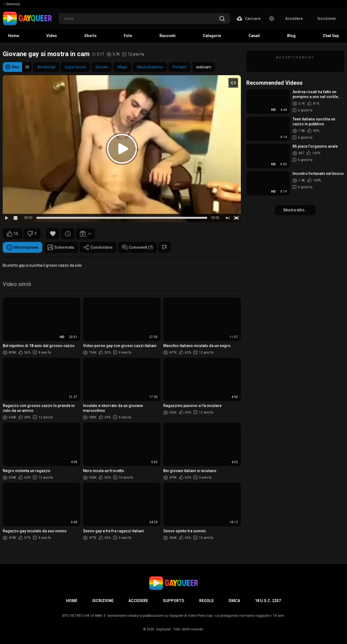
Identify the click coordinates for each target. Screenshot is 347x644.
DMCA (234, 601)
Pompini (180, 67)
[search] (222, 19)
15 (12, 234)
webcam (204, 67)
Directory (11, 4)
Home (72, 601)
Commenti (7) (137, 247)
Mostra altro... (295, 210)
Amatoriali (46, 67)
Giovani (102, 67)
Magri (122, 67)
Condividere (98, 247)
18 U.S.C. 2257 (268, 601)
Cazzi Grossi (75, 67)
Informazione (22, 247)
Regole (206, 601)
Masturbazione (150, 67)
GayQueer (163, 629)
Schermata (61, 247)
